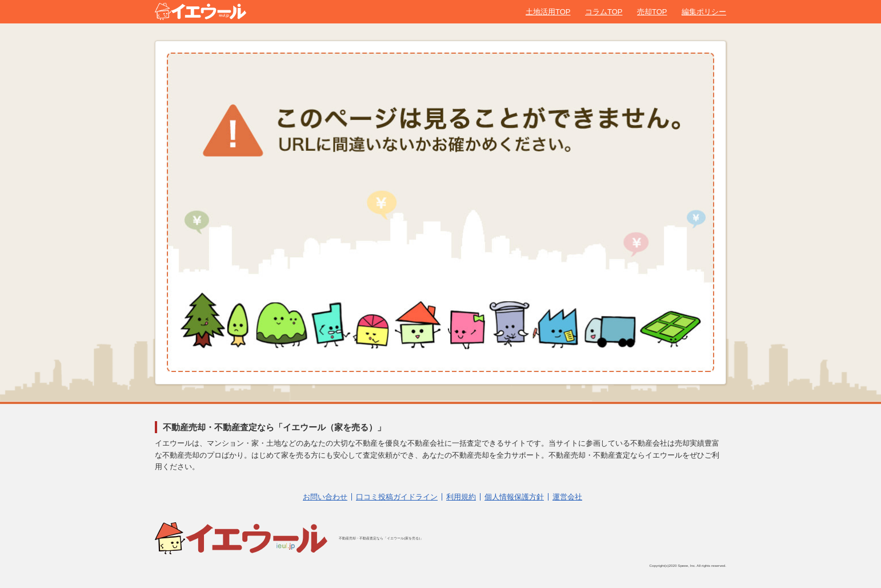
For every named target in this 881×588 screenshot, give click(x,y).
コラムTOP (604, 12)
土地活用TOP (548, 12)
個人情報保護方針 (514, 497)
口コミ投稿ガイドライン (397, 497)
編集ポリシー (704, 12)
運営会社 (567, 497)
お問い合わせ (325, 497)
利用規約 (461, 497)
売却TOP (652, 12)
